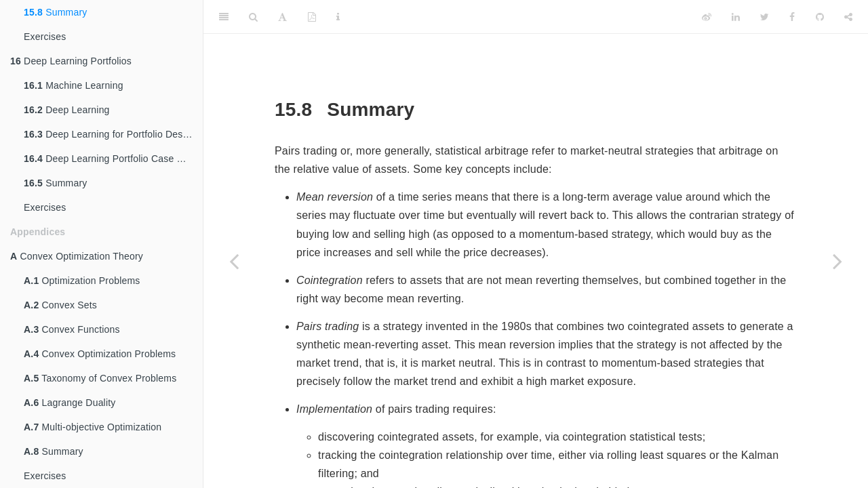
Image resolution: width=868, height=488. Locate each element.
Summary (55, 12)
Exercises (45, 37)
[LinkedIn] (736, 17)
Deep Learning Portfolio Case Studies (113, 159)
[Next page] (837, 261)
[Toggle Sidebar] (224, 17)
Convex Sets (60, 305)
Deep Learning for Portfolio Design (110, 134)
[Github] (820, 17)
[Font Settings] (282, 17)
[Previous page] (234, 261)
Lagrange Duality (70, 403)
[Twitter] (765, 17)
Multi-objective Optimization (93, 427)
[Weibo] (707, 17)
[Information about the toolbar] (338, 17)
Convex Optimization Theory (77, 256)
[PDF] (312, 17)
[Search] (253, 17)
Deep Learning (67, 110)
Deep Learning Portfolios (71, 61)
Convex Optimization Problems (100, 354)
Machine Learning (74, 85)
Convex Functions (72, 329)
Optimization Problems (82, 281)
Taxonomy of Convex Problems (100, 378)
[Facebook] (792, 17)
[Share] (848, 17)
